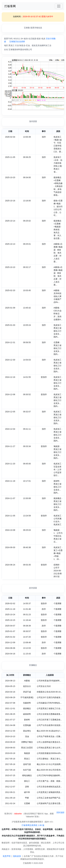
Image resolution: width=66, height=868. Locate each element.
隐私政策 (17, 856)
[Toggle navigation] (59, 6)
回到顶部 (60, 812)
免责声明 (7, 856)
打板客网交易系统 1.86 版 (33, 825)
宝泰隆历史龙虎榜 (17, 42)
